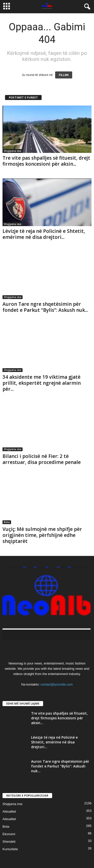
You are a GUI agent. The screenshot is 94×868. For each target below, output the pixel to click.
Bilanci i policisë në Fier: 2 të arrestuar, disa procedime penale (42, 459)
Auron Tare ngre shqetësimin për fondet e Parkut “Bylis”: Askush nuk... (45, 307)
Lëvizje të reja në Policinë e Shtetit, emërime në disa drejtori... (44, 234)
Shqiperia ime (13, 151)
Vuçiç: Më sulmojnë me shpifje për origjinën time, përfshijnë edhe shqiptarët (42, 535)
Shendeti (9, 842)
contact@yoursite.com (57, 684)
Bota (7, 522)
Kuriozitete (10, 849)
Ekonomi (9, 834)
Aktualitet (9, 811)
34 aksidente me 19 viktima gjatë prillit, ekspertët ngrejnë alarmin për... (42, 383)
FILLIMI (64, 75)
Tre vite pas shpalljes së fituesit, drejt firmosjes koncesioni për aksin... (46, 161)
